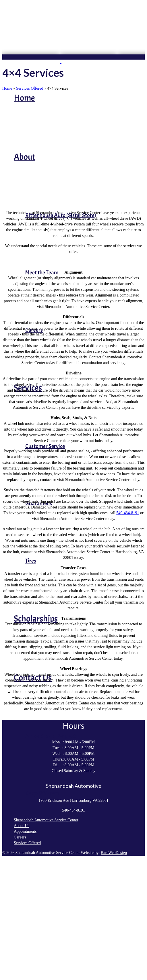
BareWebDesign (114, 853)
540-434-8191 (128, 513)
